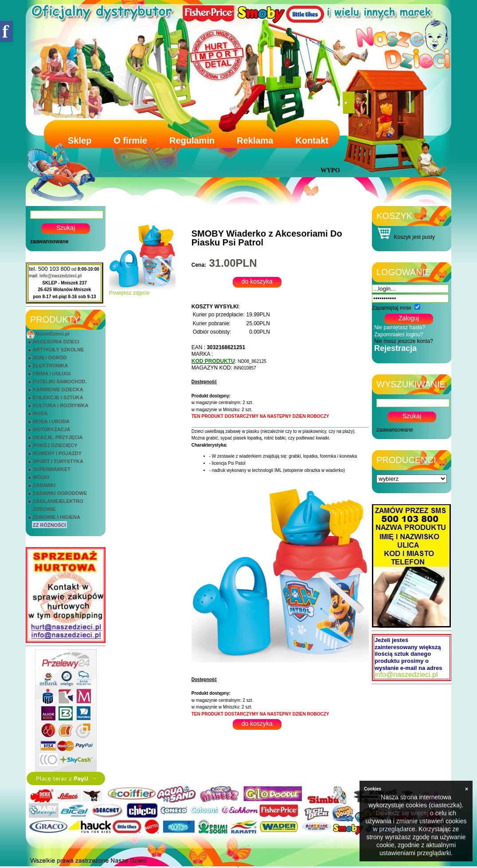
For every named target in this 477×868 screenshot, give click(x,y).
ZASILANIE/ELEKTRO (58, 501)
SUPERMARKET (52, 469)
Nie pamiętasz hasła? (400, 327)
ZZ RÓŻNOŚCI (49, 525)
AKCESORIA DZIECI (56, 342)
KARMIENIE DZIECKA (58, 389)
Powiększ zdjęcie (142, 290)
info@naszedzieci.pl (61, 276)
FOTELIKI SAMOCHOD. (60, 381)
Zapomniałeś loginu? (399, 335)
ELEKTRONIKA (50, 366)
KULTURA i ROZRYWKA (61, 405)
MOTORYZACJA (51, 429)
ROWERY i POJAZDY (57, 453)
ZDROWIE (44, 509)
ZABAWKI (44, 485)
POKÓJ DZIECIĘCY (55, 445)
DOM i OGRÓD (50, 358)
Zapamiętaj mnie (392, 308)
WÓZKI (41, 477)
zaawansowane (49, 241)
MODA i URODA (51, 421)
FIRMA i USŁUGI (52, 374)
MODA (40, 413)
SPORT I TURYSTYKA (58, 461)
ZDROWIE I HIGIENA (57, 517)
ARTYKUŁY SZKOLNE (58, 350)
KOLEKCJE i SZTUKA (58, 397)
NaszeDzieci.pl (52, 334)
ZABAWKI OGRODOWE (60, 493)
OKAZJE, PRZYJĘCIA (58, 437)
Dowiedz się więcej (402, 813)
